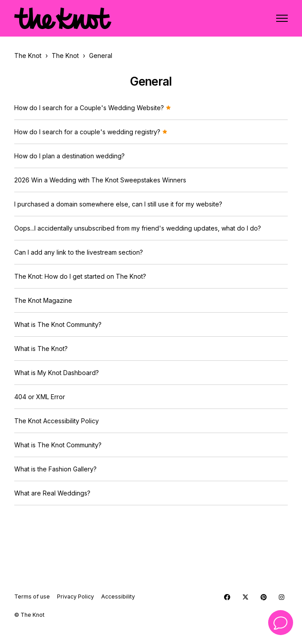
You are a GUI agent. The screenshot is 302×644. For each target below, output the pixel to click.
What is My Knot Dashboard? (57, 373)
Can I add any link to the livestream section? (79, 252)
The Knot (28, 56)
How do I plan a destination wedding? (69, 156)
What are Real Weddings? (52, 493)
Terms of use (32, 597)
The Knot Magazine (43, 300)
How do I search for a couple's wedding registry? (91, 132)
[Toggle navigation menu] (282, 18)
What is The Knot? (41, 349)
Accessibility (118, 597)
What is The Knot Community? (58, 324)
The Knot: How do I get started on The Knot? (80, 276)
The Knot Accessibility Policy (57, 421)
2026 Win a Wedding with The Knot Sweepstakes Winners (100, 180)
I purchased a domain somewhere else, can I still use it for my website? (118, 204)
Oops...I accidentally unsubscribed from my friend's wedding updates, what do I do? (138, 228)
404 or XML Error (40, 397)
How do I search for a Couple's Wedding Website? (93, 108)
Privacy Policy (75, 597)
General (101, 56)
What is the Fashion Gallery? (55, 469)
